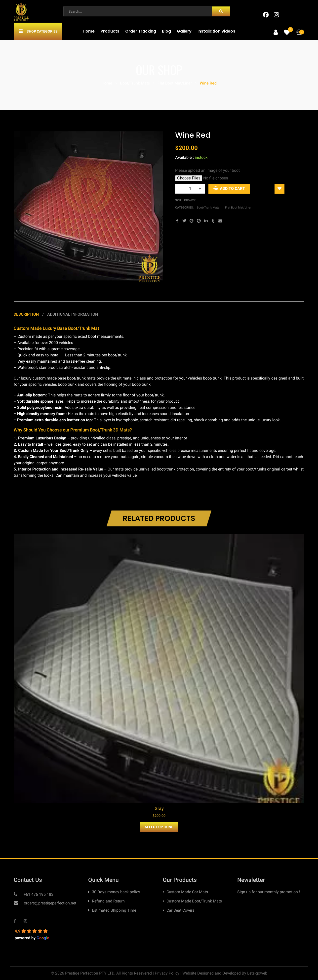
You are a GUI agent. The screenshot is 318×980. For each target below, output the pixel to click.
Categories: (185, 208)
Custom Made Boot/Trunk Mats (194, 901)
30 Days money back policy (116, 892)
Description (27, 314)
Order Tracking (141, 31)
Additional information (73, 314)
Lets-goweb (257, 973)
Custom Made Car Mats (187, 892)
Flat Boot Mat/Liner (175, 83)
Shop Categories (42, 31)
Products (110, 31)
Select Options (159, 827)
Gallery (184, 31)
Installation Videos (216, 31)
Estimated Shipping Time (114, 910)
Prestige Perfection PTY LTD (90, 973)
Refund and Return (108, 901)
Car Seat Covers (180, 910)
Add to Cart (232, 189)
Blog (166, 31)
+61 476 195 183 (38, 894)
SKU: (178, 200)
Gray (159, 808)
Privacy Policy (167, 973)
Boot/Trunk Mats (135, 83)
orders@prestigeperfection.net (50, 903)
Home (89, 31)
